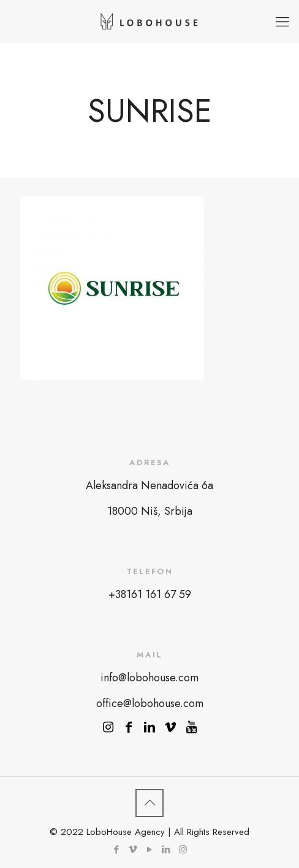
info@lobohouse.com (149, 678)
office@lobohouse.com (150, 703)
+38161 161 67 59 (150, 594)
